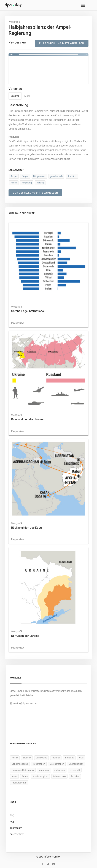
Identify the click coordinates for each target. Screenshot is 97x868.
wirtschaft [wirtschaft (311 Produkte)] (75, 770)
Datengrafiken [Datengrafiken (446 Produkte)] (57, 764)
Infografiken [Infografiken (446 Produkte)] (39, 764)
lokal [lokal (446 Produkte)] (81, 758)
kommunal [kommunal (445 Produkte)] (44, 770)
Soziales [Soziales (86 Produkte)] (75, 776)
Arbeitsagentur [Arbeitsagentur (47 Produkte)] (19, 783)
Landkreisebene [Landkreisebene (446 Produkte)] (20, 764)
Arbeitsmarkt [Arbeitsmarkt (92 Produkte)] (59, 776)
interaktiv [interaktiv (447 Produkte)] (69, 758)
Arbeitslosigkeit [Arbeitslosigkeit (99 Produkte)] (40, 776)
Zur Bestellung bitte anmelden (62, 43)
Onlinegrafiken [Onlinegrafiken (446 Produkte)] (76, 764)
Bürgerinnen (39, 176)
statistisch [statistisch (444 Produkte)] (60, 770)
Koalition (72, 176)
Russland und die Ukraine (27, 419)
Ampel (14, 176)
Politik (14, 183)
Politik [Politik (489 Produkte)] (15, 758)
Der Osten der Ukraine (25, 636)
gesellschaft (56, 176)
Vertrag (40, 183)
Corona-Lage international (28, 311)
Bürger (25, 176)
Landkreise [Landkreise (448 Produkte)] (41, 758)
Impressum (16, 828)
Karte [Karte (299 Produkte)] (14, 776)
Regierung (27, 183)
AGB (12, 822)
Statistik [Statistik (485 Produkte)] (27, 758)
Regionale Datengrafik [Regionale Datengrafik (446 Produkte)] (23, 770)
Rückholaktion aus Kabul (27, 528)
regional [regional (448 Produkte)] (56, 758)
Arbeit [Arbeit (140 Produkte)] (25, 776)
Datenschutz (17, 834)
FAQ (12, 815)
